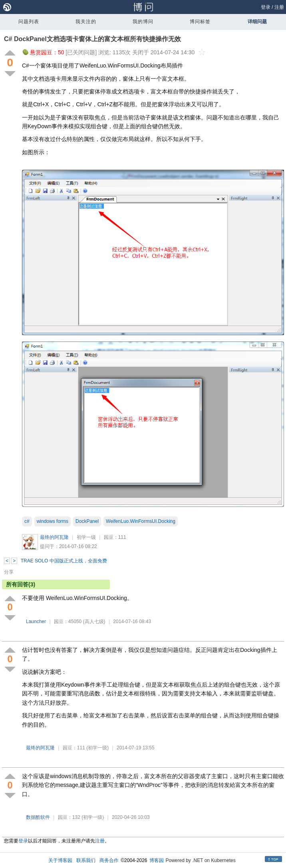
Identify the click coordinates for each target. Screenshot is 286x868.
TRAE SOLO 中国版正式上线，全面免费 (64, 561)
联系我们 (86, 860)
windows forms (53, 521)
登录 (266, 7)
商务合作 (109, 860)
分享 (9, 572)
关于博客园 (60, 860)
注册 (279, 7)
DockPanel (87, 521)
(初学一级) (97, 748)
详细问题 (257, 22)
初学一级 (86, 537)
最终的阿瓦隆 (54, 537)
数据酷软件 (38, 817)
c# (27, 521)
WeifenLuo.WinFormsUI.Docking (141, 521)
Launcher (36, 622)
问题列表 (29, 22)
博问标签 (200, 22)
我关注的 (86, 22)
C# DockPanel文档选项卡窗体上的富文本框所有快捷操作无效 (92, 39)
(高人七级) (94, 622)
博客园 (157, 860)
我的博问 (143, 22)
